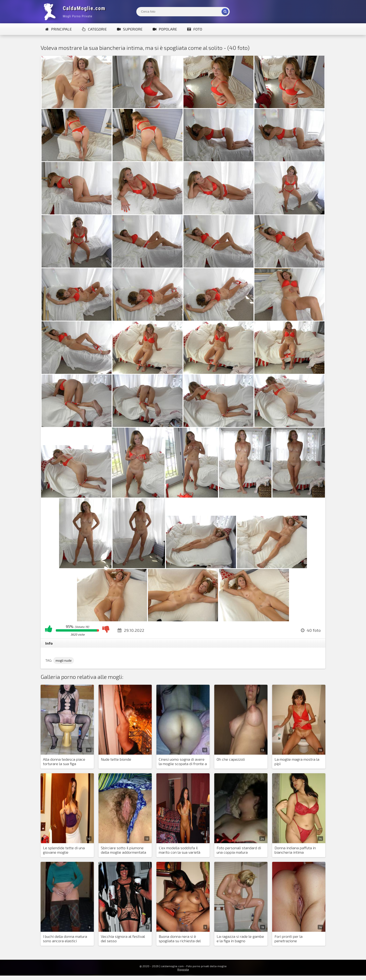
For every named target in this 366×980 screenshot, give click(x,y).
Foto (195, 29)
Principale (58, 29)
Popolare (165, 29)
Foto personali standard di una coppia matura (239, 850)
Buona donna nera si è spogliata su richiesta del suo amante (180, 939)
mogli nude (64, 660)
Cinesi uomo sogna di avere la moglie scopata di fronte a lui (183, 762)
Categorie (94, 29)
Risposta (183, 969)
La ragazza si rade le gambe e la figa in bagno (240, 939)
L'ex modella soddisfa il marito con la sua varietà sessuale (179, 850)
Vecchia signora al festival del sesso (123, 939)
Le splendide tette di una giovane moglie (64, 850)
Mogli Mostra (76, 12)
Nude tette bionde (116, 759)
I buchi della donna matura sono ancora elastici (65, 939)
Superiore (130, 29)
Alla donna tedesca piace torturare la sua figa (64, 761)
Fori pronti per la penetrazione (289, 939)
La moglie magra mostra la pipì (297, 761)
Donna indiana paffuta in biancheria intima (295, 850)
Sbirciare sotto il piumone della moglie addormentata (123, 850)
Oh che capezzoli (231, 759)
